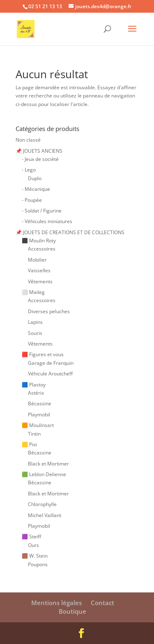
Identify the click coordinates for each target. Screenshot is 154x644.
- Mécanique (36, 189)
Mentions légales (56, 603)
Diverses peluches (49, 311)
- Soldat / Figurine (42, 211)
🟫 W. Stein (35, 556)
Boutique (72, 611)
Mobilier (37, 260)
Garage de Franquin (51, 363)
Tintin (34, 434)
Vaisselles (39, 270)
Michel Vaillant (45, 515)
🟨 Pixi (29, 444)
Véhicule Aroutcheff (50, 374)
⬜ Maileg (33, 292)
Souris (35, 333)
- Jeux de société (40, 159)
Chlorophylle (42, 504)
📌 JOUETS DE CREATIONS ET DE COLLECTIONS (70, 232)
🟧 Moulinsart (38, 425)
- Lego (29, 170)
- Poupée (32, 200)
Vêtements (40, 281)
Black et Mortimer (48, 464)
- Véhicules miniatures (47, 221)
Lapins (35, 322)
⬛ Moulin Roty (39, 241)
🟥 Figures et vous (43, 354)
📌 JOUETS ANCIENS (39, 151)
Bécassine (40, 403)
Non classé (28, 140)
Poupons (38, 564)
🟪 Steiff (31, 537)
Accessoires (42, 249)
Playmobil (39, 415)
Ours (33, 545)
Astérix (36, 393)
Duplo (35, 178)
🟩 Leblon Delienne (44, 474)
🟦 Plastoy (34, 385)
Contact (102, 603)
